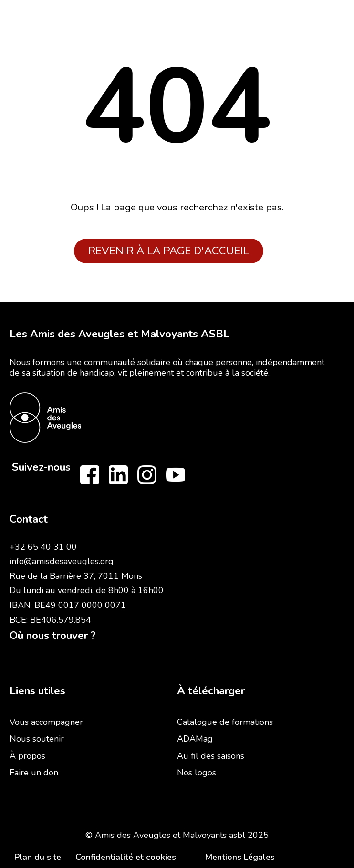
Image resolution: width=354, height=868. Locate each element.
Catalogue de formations (225, 722)
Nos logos (197, 773)
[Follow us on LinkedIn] (118, 475)
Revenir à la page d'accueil (169, 251)
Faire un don (34, 773)
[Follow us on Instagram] (147, 475)
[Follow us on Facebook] (90, 475)
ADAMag (195, 739)
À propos (27, 756)
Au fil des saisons (211, 756)
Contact (29, 519)
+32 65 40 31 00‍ (43, 547)
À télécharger (211, 691)
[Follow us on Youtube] (176, 475)
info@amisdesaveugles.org (62, 561)
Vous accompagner (46, 722)
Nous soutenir (37, 739)
